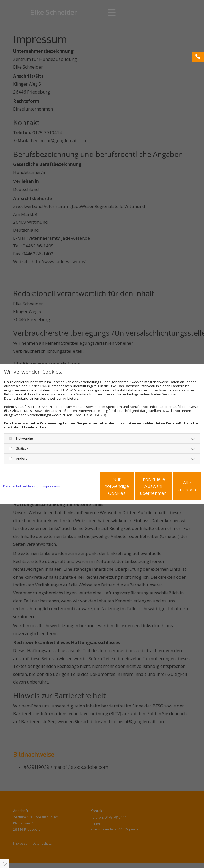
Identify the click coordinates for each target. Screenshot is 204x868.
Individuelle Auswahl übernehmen (128, 488)
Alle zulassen (177, 488)
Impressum (51, 472)
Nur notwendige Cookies (79, 488)
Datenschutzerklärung (21, 472)
